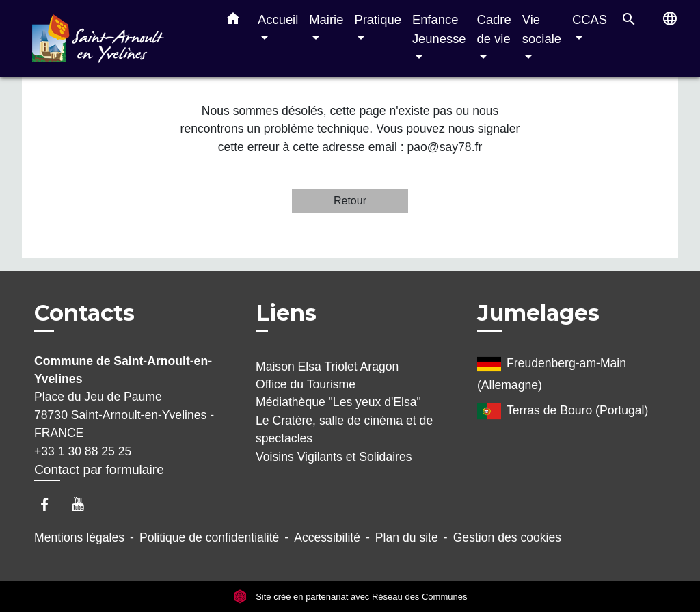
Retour (350, 201)
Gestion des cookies (507, 537)
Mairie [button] (326, 19)
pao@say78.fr (444, 147)
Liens (286, 313)
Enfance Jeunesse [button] (439, 29)
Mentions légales (79, 537)
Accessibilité (327, 537)
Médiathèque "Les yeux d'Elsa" (338, 402)
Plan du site (407, 537)
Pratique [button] (378, 19)
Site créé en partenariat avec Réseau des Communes (350, 597)
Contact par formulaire (99, 469)
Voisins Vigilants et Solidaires (334, 457)
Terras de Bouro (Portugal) (563, 411)
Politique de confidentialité (209, 537)
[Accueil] (118, 39)
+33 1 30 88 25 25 (83, 451)
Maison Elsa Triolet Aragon (327, 367)
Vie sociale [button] (542, 29)
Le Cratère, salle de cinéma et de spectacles (344, 429)
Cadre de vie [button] (494, 29)
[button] (233, 21)
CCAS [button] (590, 19)
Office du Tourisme (306, 384)
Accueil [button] (278, 19)
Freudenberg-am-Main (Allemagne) (552, 372)
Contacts (84, 313)
